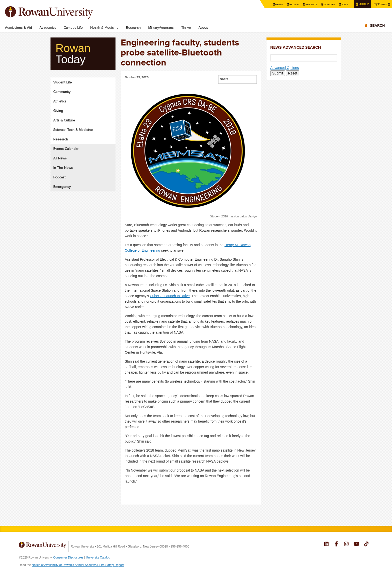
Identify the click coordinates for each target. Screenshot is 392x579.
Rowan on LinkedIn (326, 545)
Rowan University (56, 12)
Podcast (59, 177)
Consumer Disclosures (68, 558)
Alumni (293, 4)
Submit (278, 73)
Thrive (186, 27)
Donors (329, 4)
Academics (48, 27)
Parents (311, 4)
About (203, 27)
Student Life (62, 82)
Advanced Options (284, 68)
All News (60, 158)
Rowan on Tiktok (366, 545)
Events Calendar (66, 149)
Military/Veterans (161, 27)
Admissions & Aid (18, 27)
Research (133, 27)
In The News (63, 168)
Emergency (62, 187)
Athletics (60, 101)
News (278, 4)
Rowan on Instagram (346, 545)
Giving (58, 111)
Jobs (344, 4)
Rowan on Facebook (336, 545)
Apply (363, 4)
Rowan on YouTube (356, 545)
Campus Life (73, 27)
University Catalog (98, 558)
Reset (293, 73)
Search (377, 25)
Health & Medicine (104, 27)
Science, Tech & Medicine (73, 130)
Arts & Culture (64, 120)
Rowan (380, 4)
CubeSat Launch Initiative (170, 296)
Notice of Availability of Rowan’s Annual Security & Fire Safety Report (78, 565)
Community (62, 92)
